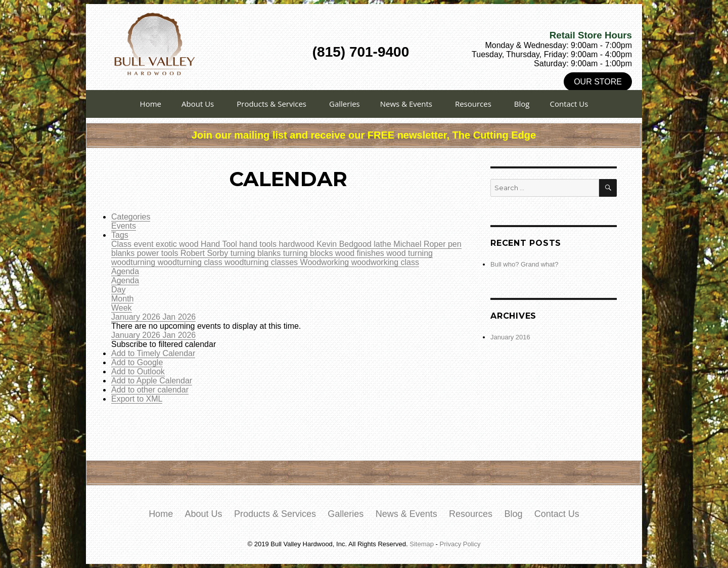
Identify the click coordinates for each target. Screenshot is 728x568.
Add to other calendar (150, 390)
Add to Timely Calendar (153, 353)
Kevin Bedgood (345, 244)
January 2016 (510, 337)
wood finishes (361, 253)
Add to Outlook (138, 372)
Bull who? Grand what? (524, 264)
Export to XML (137, 399)
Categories (131, 217)
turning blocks (309, 253)
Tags (120, 235)
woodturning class (191, 262)
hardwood (298, 244)
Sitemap (422, 544)
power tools (159, 253)
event (145, 244)
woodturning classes (262, 262)
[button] (164, 344)
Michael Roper (421, 244)
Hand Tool (220, 244)
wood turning (409, 253)
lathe (383, 244)
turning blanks (257, 253)
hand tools (259, 244)
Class (122, 244)
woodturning (134, 262)
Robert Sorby (206, 253)
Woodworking (326, 262)
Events (124, 226)
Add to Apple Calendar (152, 381)
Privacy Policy (460, 544)
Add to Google (137, 362)
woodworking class (385, 262)
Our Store (598, 82)
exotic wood (178, 244)
